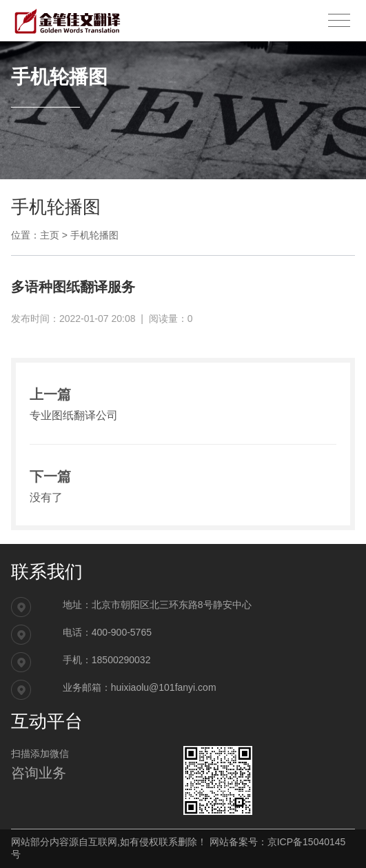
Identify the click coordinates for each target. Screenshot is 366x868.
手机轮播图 (94, 235)
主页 (50, 235)
